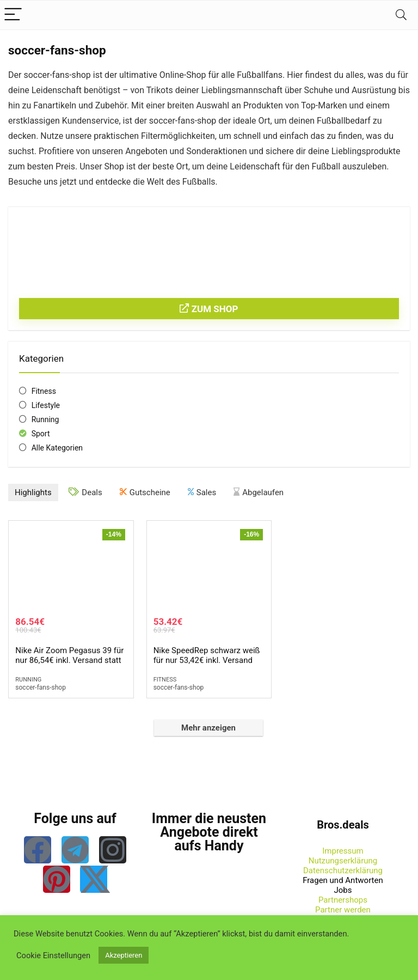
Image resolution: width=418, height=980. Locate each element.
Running (45, 419)
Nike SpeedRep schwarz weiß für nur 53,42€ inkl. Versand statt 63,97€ (207, 660)
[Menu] (13, 15)
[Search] (401, 15)
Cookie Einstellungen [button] (53, 955)
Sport (41, 434)
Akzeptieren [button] (124, 955)
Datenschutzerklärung (343, 871)
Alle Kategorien (57, 448)
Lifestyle (46, 405)
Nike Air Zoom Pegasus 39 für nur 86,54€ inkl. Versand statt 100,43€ (69, 660)
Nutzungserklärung (343, 861)
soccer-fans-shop (41, 687)
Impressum (343, 851)
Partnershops (343, 900)
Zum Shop (209, 309)
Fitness (44, 391)
